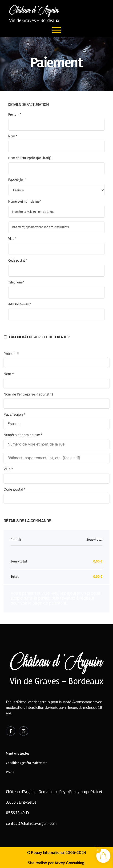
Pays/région (17, 180)
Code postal (18, 260)
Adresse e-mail (20, 304)
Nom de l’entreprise (30, 158)
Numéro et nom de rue (25, 201)
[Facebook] (11, 731)
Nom (13, 136)
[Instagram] (24, 731)
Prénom (15, 114)
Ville (12, 239)
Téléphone (16, 282)
